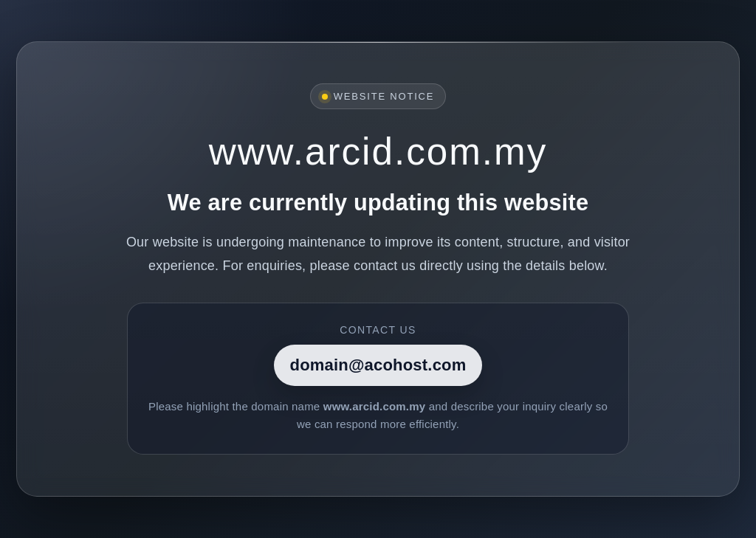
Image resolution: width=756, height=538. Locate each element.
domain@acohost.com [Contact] (378, 365)
